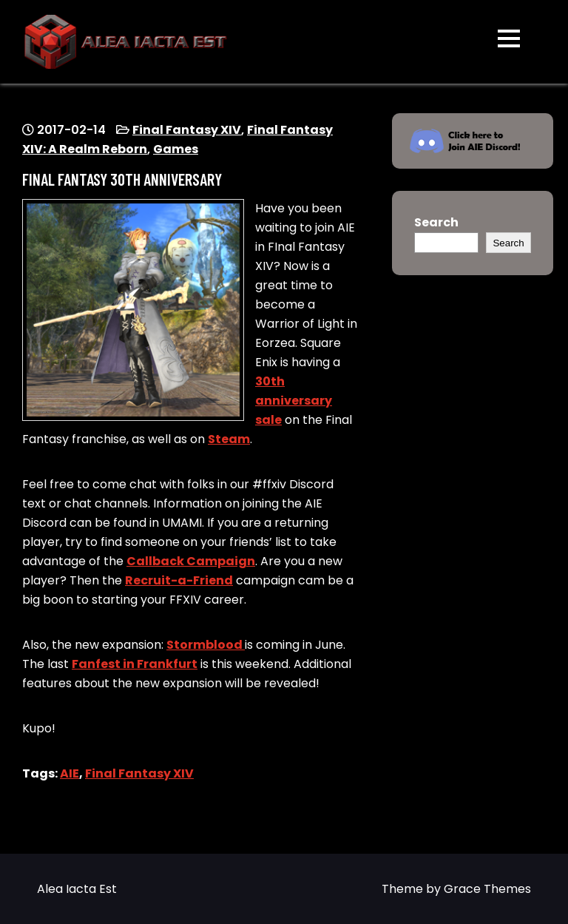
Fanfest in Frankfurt (135, 664)
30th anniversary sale (294, 401)
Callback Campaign (191, 561)
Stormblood (206, 645)
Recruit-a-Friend (179, 580)
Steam (229, 439)
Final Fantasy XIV (187, 130)
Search (436, 222)
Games (176, 149)
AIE (70, 773)
